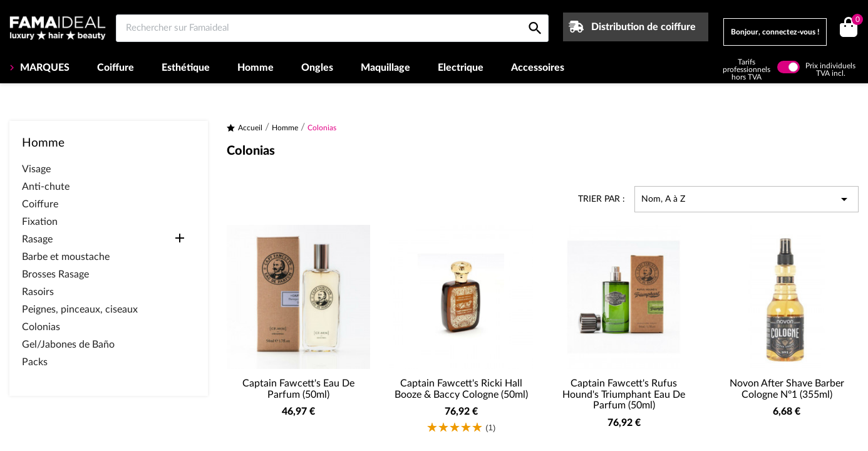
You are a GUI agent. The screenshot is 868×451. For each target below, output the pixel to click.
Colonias (41, 327)
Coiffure (116, 68)
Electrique (461, 68)
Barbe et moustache (66, 257)
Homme (256, 68)
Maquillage (385, 68)
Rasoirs (38, 292)
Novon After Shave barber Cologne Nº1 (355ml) (787, 389)
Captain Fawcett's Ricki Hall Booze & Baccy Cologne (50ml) (461, 389)
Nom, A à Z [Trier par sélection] (747, 199)
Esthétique (186, 68)
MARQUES (44, 68)
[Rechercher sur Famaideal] (332, 28)
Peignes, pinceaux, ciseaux (80, 309)
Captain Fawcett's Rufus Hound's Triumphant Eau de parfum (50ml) (624, 394)
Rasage (37, 239)
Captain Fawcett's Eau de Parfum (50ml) (298, 389)
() (855, 21)
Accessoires (538, 68)
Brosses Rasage (55, 274)
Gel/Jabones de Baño (68, 345)
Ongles (317, 68)
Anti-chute (46, 187)
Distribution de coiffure (643, 27)
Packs (35, 362)
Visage (36, 169)
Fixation (40, 222)
